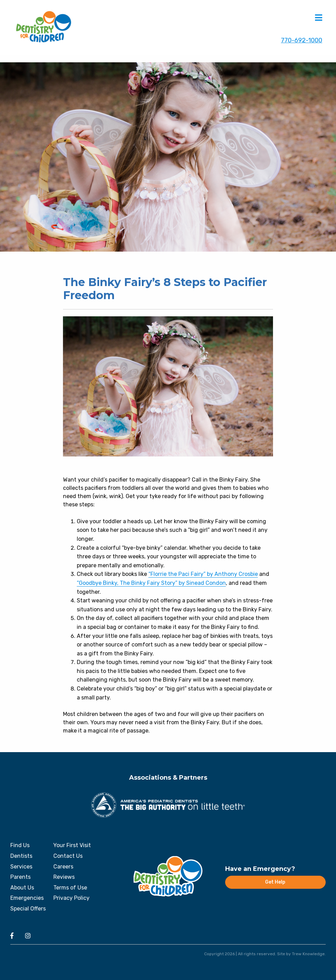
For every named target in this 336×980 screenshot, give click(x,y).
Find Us (20, 845)
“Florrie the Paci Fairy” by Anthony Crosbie (203, 574)
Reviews (64, 877)
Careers (63, 867)
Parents (20, 877)
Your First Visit (72, 845)
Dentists (21, 856)
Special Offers (28, 909)
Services (21, 867)
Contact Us (68, 856)
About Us (22, 888)
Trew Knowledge (308, 954)
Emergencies (27, 898)
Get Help (275, 882)
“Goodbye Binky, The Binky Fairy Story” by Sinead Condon (151, 583)
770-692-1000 (302, 40)
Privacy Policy (71, 898)
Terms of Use (70, 888)
